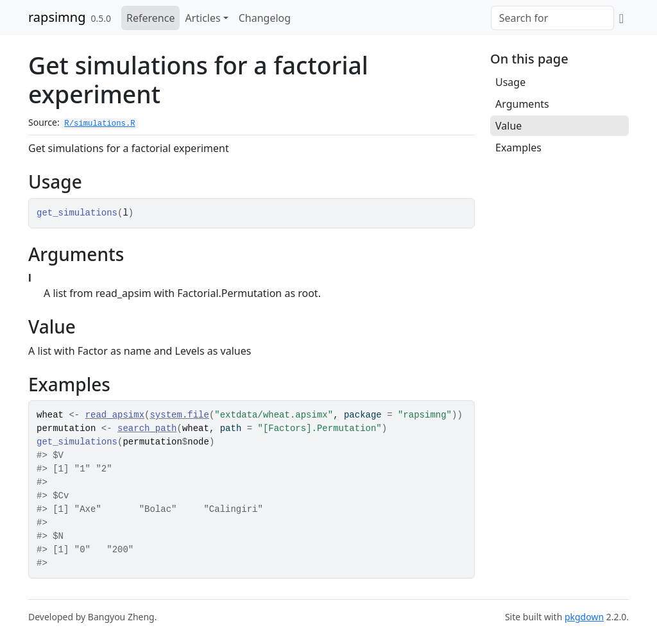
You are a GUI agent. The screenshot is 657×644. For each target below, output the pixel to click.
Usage (510, 82)
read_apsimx (115, 415)
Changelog (265, 18)
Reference (150, 18)
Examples (518, 148)
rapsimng (57, 17)
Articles (202, 18)
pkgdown (584, 617)
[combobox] (552, 18)
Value (508, 126)
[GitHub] (621, 18)
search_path (147, 428)
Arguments (522, 104)
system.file (179, 415)
